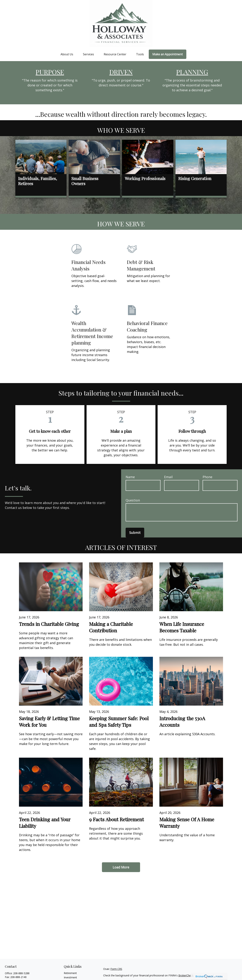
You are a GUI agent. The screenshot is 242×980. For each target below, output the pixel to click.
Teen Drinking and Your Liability (45, 823)
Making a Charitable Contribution (111, 627)
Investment (70, 977)
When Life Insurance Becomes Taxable (182, 627)
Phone (207, 477)
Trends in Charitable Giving (49, 624)
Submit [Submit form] (135, 533)
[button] (67, 54)
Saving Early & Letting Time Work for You (49, 721)
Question (133, 500)
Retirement (70, 973)
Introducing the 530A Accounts (182, 721)
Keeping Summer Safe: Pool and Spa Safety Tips (119, 721)
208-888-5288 (21, 973)
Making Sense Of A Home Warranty (187, 823)
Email (168, 477)
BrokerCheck (186, 975)
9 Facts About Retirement (116, 819)
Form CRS (116, 969)
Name (130, 477)
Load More (121, 867)
